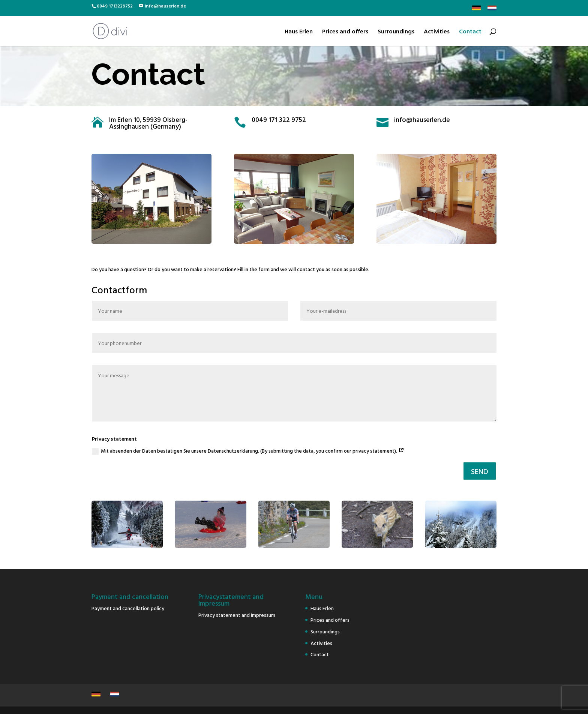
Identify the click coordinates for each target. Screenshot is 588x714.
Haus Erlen (299, 32)
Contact (470, 32)
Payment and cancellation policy (128, 608)
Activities (437, 32)
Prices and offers (345, 32)
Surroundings (396, 32)
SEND (480, 471)
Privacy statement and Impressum (237, 615)
